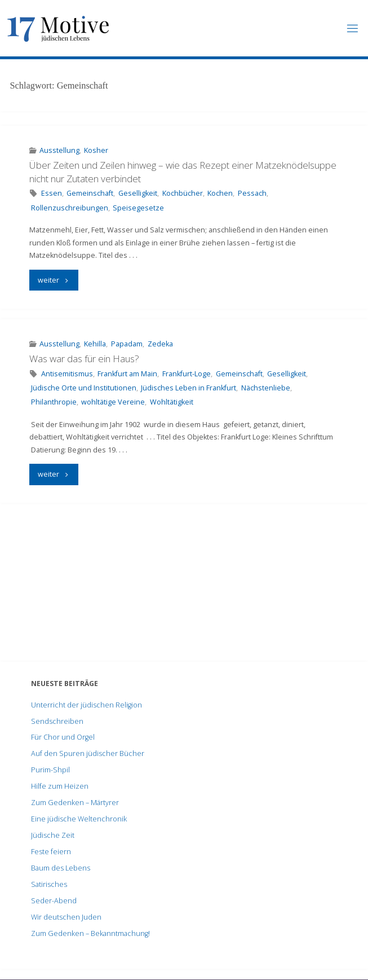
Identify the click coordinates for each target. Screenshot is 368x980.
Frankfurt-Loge (187, 374)
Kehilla (95, 344)
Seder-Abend (54, 901)
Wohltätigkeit (172, 402)
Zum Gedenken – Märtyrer (75, 803)
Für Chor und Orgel (63, 737)
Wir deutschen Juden (66, 917)
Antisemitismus (67, 374)
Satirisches (49, 884)
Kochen (220, 193)
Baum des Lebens (61, 868)
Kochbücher (183, 193)
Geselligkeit (138, 193)
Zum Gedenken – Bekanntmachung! (90, 933)
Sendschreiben (57, 721)
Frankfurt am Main (127, 374)
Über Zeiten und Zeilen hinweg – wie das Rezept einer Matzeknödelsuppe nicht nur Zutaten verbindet (183, 172)
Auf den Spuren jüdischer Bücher (88, 753)
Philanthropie (54, 402)
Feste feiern (51, 852)
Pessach (252, 193)
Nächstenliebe (266, 388)
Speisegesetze (138, 208)
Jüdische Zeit (53, 835)
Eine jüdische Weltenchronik (79, 819)
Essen (52, 193)
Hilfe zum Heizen (60, 786)
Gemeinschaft (90, 193)
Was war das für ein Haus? (84, 359)
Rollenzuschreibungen (70, 208)
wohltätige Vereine (113, 402)
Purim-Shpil (50, 770)
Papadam (127, 344)
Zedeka (160, 344)
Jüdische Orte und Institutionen (84, 388)
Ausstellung (59, 150)
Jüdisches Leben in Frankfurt (189, 388)
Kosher (96, 150)
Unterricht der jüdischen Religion (87, 705)
